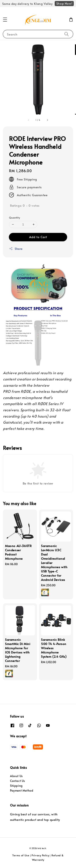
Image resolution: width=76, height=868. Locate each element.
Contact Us (17, 781)
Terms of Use (21, 855)
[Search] (67, 34)
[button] (5, 20)
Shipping (16, 786)
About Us (16, 776)
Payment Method (22, 790)
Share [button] (16, 249)
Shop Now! (64, 3)
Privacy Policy (40, 855)
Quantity (14, 218)
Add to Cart (38, 237)
